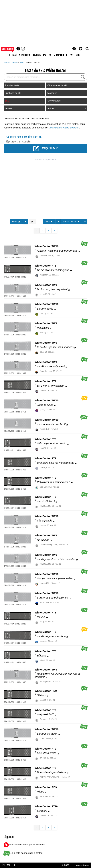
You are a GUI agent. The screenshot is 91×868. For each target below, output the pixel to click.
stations (24, 55)
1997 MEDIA (9, 865)
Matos (7, 63)
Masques (52, 93)
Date (16, 221)
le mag (13, 55)
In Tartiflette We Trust (67, 55)
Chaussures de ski (57, 85)
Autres (67, 108)
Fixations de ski (13, 93)
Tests (15, 63)
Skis (22, 63)
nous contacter (81, 865)
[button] (81, 49)
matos (47, 55)
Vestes (8, 108)
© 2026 (66, 865)
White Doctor (33, 63)
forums (36, 55)
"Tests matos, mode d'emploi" (64, 128)
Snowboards (54, 101)
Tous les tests (12, 85)
